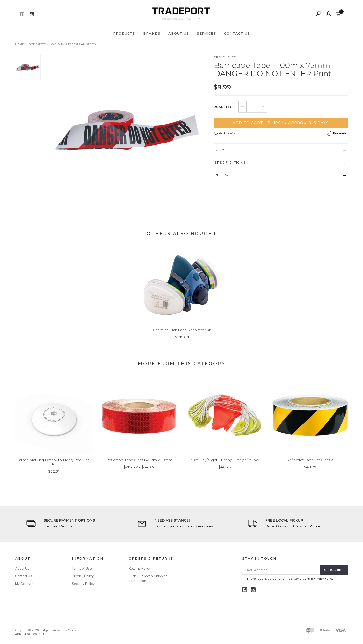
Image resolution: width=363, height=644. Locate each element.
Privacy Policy (83, 576)
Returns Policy (140, 568)
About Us (179, 33)
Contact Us (237, 33)
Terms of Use (82, 568)
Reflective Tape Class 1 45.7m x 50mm (139, 466)
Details (222, 150)
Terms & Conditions (295, 579)
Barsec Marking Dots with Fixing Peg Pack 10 (54, 468)
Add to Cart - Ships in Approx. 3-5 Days (281, 123)
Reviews (223, 175)
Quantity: (223, 107)
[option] (127, 130)
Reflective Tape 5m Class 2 (310, 466)
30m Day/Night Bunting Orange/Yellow (225, 466)
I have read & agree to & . (288, 579)
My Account (24, 584)
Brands (152, 33)
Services (206, 33)
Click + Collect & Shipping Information (148, 578)
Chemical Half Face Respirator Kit (182, 336)
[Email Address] (281, 570)
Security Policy (83, 584)
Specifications (230, 162)
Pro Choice (225, 57)
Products (124, 33)
